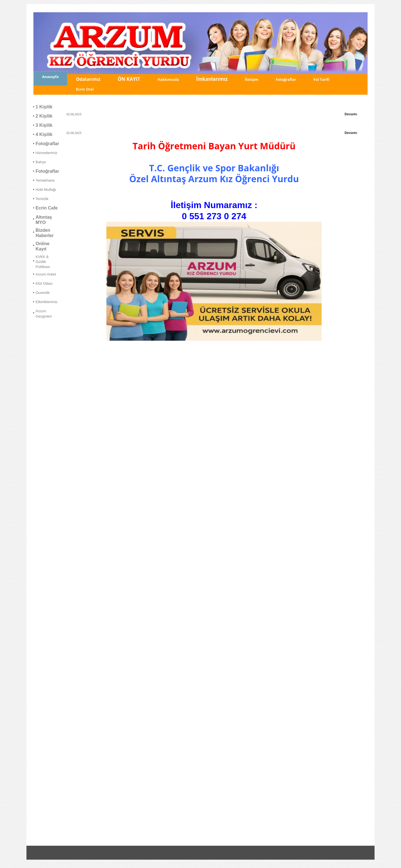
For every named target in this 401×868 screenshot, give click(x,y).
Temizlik (42, 199)
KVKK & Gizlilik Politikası (43, 262)
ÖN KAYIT (129, 79)
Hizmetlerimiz (47, 153)
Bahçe (41, 162)
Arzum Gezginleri (44, 314)
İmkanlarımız (212, 79)
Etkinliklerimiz (47, 302)
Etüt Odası (44, 283)
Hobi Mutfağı (46, 190)
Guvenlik (43, 293)
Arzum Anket (46, 274)
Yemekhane (45, 180)
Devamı (351, 114)
